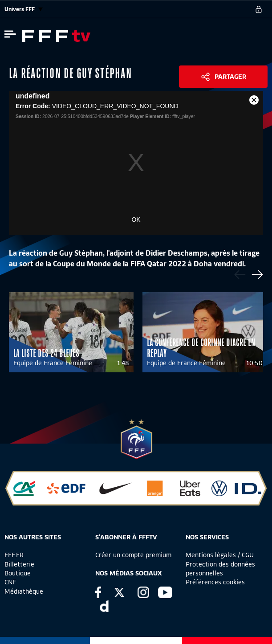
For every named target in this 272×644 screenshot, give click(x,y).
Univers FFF (24, 9)
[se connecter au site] (259, 9)
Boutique (18, 573)
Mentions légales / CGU (220, 555)
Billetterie (19, 564)
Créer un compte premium (133, 555)
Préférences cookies (215, 582)
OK (136, 220)
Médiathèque (24, 591)
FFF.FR (14, 555)
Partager (230, 77)
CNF (10, 582)
